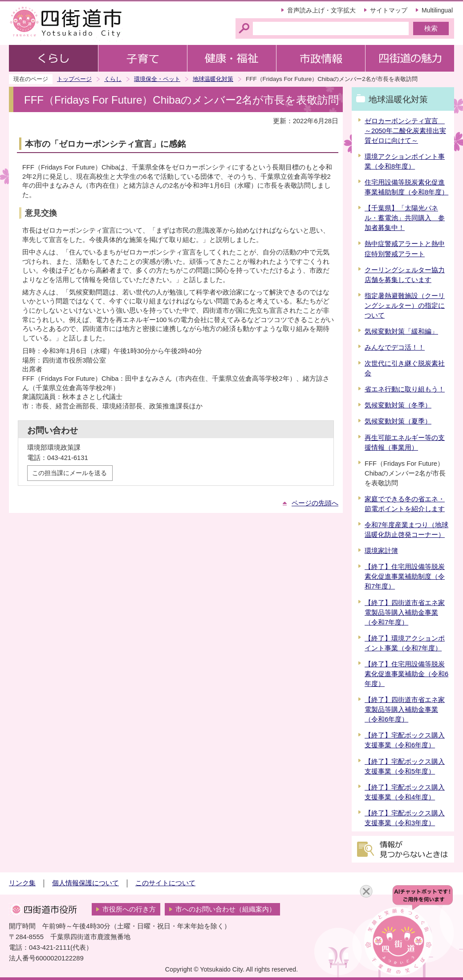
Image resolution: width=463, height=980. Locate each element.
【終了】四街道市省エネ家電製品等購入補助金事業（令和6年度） (405, 710)
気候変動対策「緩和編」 (401, 331)
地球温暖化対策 (213, 79)
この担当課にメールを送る (69, 473)
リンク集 (22, 883)
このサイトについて (165, 883)
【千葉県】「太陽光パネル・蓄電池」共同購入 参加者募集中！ (405, 218)
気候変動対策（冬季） (398, 405)
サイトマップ (389, 10)
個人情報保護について (85, 883)
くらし (113, 79)
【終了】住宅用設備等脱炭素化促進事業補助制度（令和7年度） (405, 577)
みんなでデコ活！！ (395, 347)
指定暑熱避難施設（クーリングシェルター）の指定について (405, 306)
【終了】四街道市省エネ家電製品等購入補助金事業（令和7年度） (405, 613)
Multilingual (437, 10)
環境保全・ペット (157, 79)
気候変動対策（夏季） (398, 421)
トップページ (74, 79)
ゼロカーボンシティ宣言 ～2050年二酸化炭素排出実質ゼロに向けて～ (405, 131)
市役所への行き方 (129, 909)
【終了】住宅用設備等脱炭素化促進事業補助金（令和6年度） (406, 674)
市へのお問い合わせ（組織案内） (225, 909)
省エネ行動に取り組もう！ (405, 389)
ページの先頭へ (315, 503)
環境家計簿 (381, 551)
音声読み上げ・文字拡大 (321, 10)
